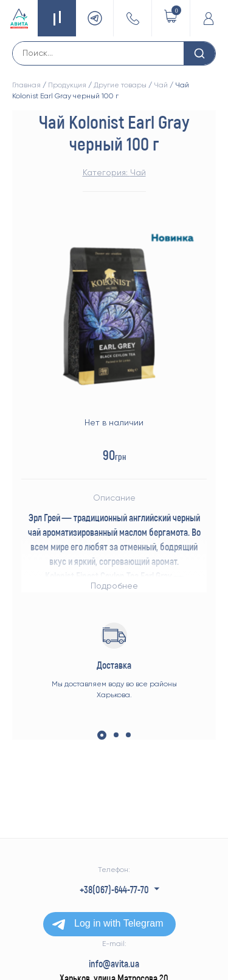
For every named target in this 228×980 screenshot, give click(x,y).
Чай (161, 85)
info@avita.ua (114, 963)
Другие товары (120, 85)
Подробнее (114, 586)
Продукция (67, 85)
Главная (26, 85)
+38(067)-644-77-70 (114, 889)
